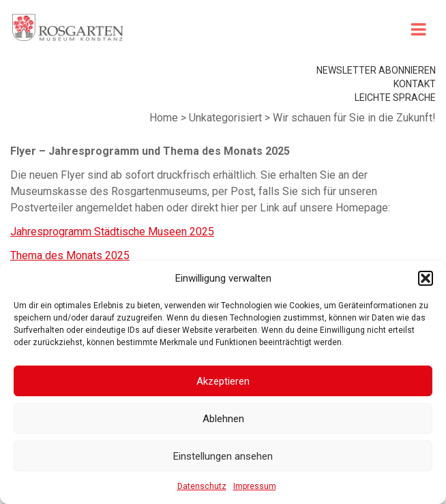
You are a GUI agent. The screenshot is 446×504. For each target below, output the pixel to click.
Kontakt (415, 84)
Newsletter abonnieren (376, 70)
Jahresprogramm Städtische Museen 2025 (112, 232)
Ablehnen (223, 419)
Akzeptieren (223, 381)
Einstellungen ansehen (223, 456)
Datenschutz (202, 486)
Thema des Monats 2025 (70, 255)
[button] (426, 278)
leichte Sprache (395, 98)
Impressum (255, 486)
